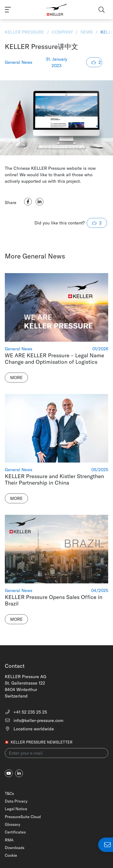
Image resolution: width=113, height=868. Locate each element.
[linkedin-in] (19, 773)
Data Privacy (16, 801)
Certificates (15, 832)
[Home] (56, 10)
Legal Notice (16, 809)
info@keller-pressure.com (34, 720)
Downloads (15, 848)
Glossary (13, 824)
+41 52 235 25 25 (26, 712)
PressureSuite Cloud (23, 817)
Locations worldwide (29, 729)
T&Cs (9, 793)
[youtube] (9, 773)
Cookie (11, 855)
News (87, 32)
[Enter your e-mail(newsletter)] (56, 753)
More (16, 378)
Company (62, 32)
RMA (9, 840)
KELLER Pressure (25, 32)
